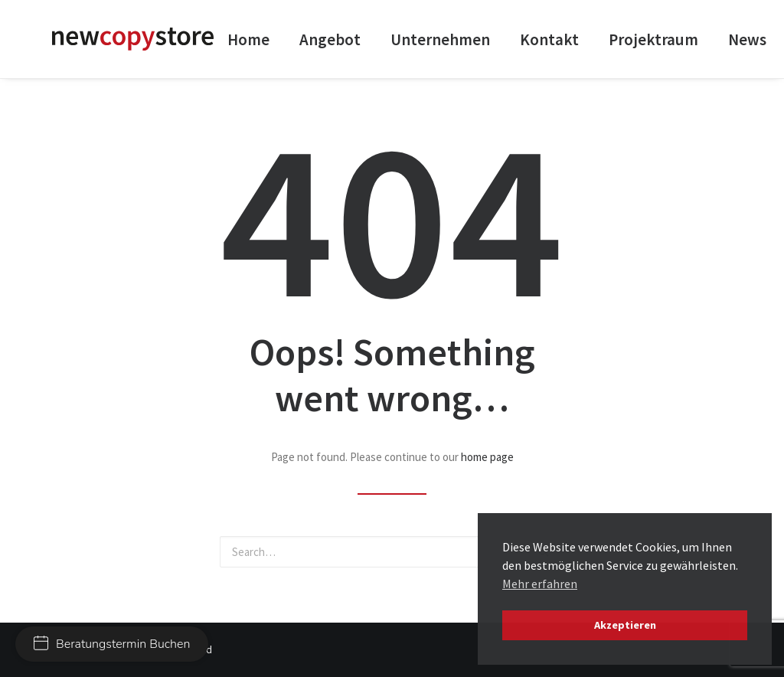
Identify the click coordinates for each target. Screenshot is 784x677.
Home (248, 39)
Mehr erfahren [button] (540, 584)
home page (487, 457)
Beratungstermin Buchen (112, 644)
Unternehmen (440, 39)
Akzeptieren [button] (625, 625)
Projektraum (653, 39)
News (747, 39)
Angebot (330, 39)
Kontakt (549, 39)
